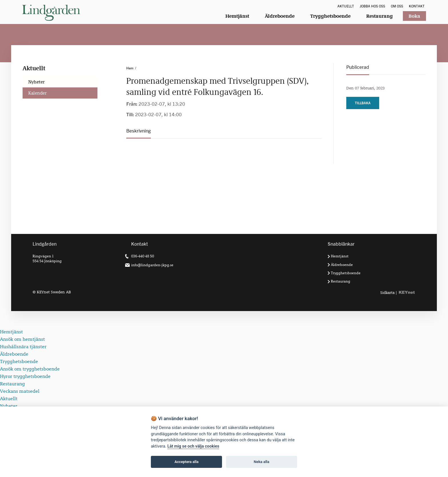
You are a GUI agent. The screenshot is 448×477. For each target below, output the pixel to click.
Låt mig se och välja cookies (193, 446)
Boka (414, 16)
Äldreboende (280, 16)
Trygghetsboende (330, 16)
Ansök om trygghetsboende (30, 369)
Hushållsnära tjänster (23, 347)
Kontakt (417, 6)
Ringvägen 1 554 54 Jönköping (47, 258)
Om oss (397, 6)
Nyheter (36, 82)
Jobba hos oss (372, 6)
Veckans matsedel (20, 391)
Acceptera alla (187, 462)
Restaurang (380, 16)
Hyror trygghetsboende (25, 376)
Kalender (37, 93)
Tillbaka (363, 103)
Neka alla (261, 462)
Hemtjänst (237, 16)
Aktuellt (346, 6)
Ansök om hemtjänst (22, 339)
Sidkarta (387, 292)
